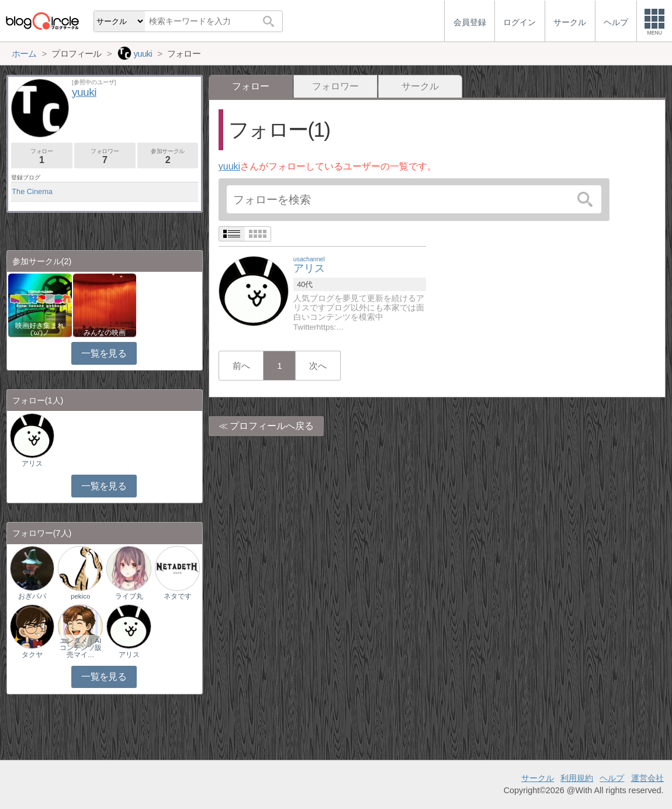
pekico (80, 596)
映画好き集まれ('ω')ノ (40, 329)
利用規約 (577, 778)
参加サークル (168, 156)
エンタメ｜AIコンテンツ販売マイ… (81, 648)
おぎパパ (32, 596)
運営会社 (647, 778)
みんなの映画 (105, 333)
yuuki (229, 166)
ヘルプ (612, 778)
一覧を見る (104, 353)
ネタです (178, 596)
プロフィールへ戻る (272, 426)
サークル (420, 86)
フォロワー (335, 86)
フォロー (42, 156)
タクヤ (32, 655)
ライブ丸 (129, 596)
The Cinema (32, 191)
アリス (32, 464)
